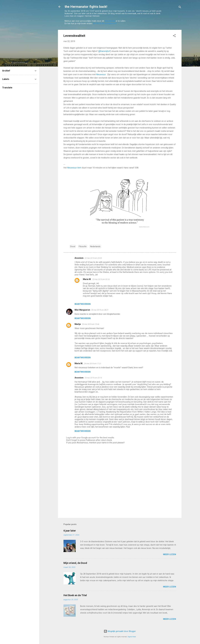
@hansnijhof (105, 51)
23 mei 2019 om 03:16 (101, 279)
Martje (78, 324)
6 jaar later (70, 531)
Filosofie (83, 246)
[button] (174, 36)
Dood (73, 246)
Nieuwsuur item (74, 168)
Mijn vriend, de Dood (75, 563)
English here (132, 637)
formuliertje (110, 21)
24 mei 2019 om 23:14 (93, 378)
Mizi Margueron (82, 310)
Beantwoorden (83, 304)
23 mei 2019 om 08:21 (100, 310)
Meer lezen (170, 554)
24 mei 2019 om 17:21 (93, 363)
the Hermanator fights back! (86, 7)
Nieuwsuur (101, 74)
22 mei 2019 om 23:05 (93, 258)
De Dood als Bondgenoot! (105, 23)
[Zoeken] (180, 8)
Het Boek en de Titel (75, 595)
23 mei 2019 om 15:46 (91, 324)
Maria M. (87, 279)
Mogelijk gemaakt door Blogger (120, 631)
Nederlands (95, 246)
